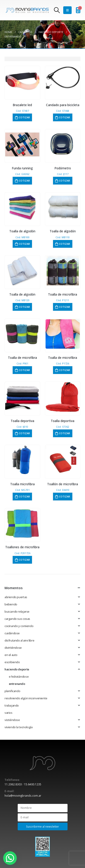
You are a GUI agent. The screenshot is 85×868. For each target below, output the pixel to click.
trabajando (12, 705)
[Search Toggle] (57, 10)
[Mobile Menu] (67, 10)
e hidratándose (19, 677)
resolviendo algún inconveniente (26, 698)
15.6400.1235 (33, 784)
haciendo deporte (17, 669)
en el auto (11, 655)
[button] (10, 858)
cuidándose (12, 633)
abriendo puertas (16, 597)
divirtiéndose (13, 648)
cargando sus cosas (17, 619)
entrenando (17, 684)
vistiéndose (12, 720)
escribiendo (12, 662)
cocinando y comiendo (19, 626)
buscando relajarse (17, 611)
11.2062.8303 (13, 784)
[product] (22, 81)
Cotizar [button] (24, 117)
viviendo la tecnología (18, 727)
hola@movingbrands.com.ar (23, 796)
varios (8, 713)
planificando (12, 691)
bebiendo (11, 604)
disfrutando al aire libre (19, 640)
